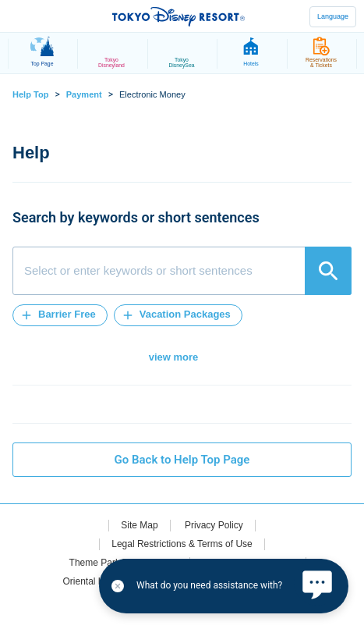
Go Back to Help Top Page (182, 460)
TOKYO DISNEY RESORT (178, 16)
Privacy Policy (214, 525)
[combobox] (182, 271)
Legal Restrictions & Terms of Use (182, 544)
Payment (84, 94)
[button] (60, 315)
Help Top (30, 94)
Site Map (139, 525)
